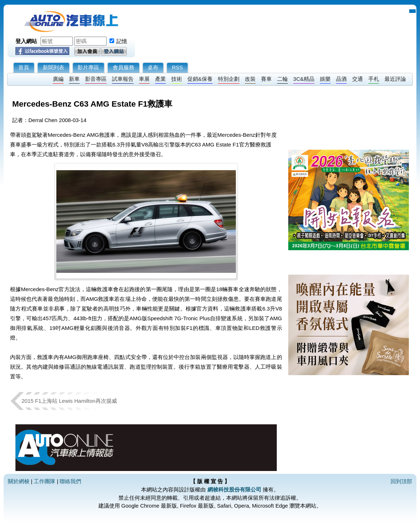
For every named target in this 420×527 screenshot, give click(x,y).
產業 (160, 79)
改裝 (250, 79)
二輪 (283, 79)
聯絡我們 (70, 481)
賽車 (266, 79)
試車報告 (123, 79)
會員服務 (123, 67)
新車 (74, 79)
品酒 (341, 79)
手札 (374, 79)
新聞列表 (53, 67)
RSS (178, 67)
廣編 (58, 79)
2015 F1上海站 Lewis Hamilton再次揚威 (69, 401)
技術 (177, 79)
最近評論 (395, 79)
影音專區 (96, 79)
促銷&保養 (200, 79)
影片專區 (88, 67)
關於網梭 (19, 481)
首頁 (24, 67)
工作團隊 (45, 481)
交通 (358, 79)
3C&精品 (304, 79)
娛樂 (325, 79)
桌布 (153, 67)
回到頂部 (401, 481)
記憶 (122, 41)
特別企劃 (229, 79)
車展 (144, 79)
